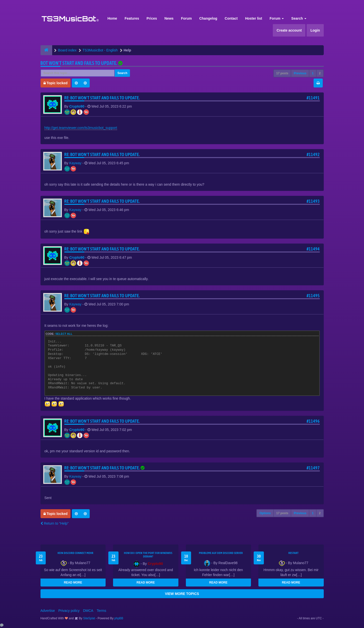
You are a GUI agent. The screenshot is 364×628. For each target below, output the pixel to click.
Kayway (75, 163)
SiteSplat (89, 618)
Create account (289, 30)
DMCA (88, 611)
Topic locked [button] (56, 83)
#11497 (313, 468)
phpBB (119, 618)
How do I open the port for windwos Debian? (148, 555)
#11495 (313, 296)
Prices (152, 18)
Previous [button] (300, 73)
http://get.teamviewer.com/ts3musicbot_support (81, 128)
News (169, 18)
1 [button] (313, 73)
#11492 (313, 154)
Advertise (48, 611)
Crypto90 (77, 106)
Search (299, 18)
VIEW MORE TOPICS (182, 594)
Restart (294, 553)
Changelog (208, 18)
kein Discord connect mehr (76, 553)
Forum (186, 18)
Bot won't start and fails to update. (79, 63)
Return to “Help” (55, 523)
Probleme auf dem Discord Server (221, 553)
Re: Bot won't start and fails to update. (102, 98)
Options (265, 513)
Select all (64, 334)
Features (132, 18)
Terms (101, 611)
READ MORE (73, 583)
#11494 (313, 249)
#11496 (313, 421)
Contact (231, 18)
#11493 (313, 201)
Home (112, 18)
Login (315, 30)
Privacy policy (69, 611)
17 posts (282, 73)
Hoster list (253, 18)
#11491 (313, 98)
